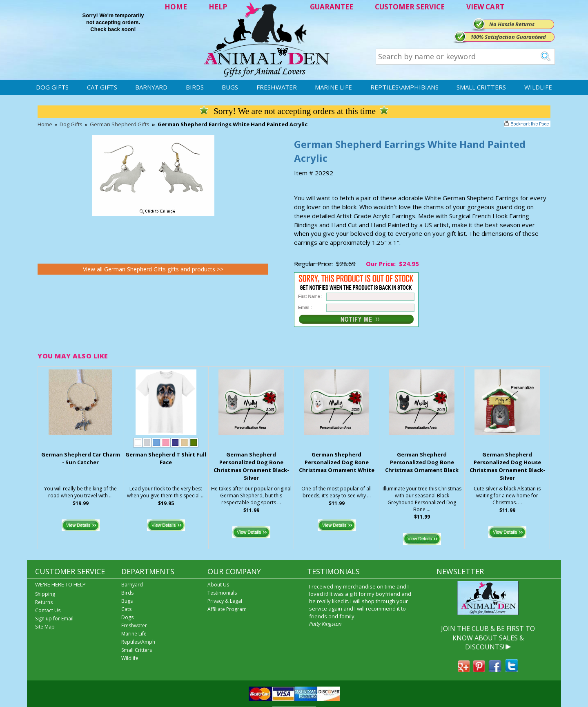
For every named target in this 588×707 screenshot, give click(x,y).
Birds (195, 87)
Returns (44, 602)
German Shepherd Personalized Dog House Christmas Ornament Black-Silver (507, 466)
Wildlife (538, 87)
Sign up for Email (54, 619)
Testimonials (222, 593)
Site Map (45, 627)
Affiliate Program (227, 609)
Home (45, 124)
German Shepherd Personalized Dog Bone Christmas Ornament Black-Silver (251, 466)
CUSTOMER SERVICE (410, 7)
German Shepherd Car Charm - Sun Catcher (81, 458)
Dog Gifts (52, 87)
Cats (126, 609)
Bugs (230, 87)
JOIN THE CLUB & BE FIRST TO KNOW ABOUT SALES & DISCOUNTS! (488, 638)
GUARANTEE (332, 7)
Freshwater (277, 87)
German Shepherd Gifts (120, 124)
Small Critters (481, 87)
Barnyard (151, 87)
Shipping (45, 594)
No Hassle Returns (512, 24)
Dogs (127, 617)
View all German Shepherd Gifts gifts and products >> (153, 269)
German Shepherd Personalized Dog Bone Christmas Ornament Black (422, 462)
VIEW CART (485, 7)
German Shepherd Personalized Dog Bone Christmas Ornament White (337, 462)
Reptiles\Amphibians (404, 87)
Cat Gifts (102, 87)
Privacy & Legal (225, 601)
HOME (176, 7)
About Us (218, 585)
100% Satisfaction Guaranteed (508, 37)
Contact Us (48, 610)
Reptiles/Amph (138, 642)
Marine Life (333, 87)
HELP (218, 7)
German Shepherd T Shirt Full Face (166, 458)
